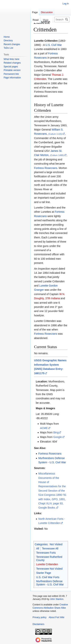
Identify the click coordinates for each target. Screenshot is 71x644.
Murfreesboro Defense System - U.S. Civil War (50, 583)
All (38, 548)
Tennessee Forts (46, 553)
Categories (41, 544)
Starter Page (44, 573)
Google (57, 437)
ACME (44, 428)
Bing (56, 432)
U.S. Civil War (54, 45)
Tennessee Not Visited (49, 569)
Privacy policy (39, 617)
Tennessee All (50, 548)
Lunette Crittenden (47, 564)
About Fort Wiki (56, 617)
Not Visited (56, 544)
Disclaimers (38, 624)
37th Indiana (53, 298)
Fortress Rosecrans (46, 168)
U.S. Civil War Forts (48, 577)
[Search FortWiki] (62, 20)
